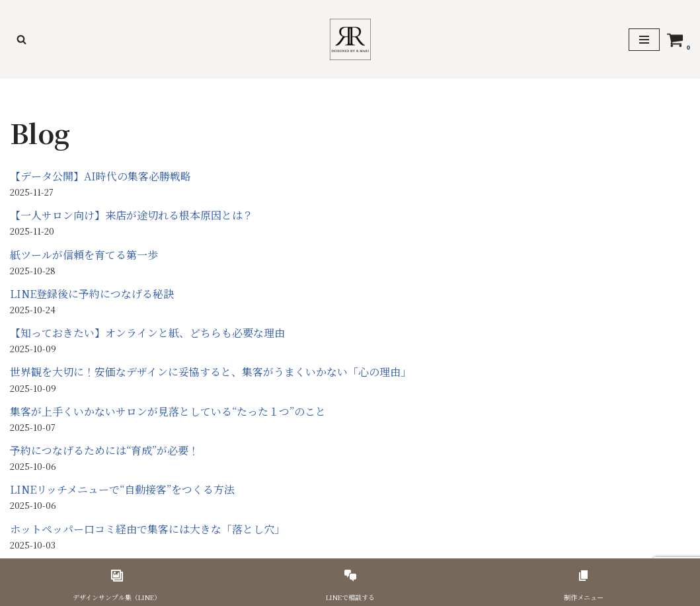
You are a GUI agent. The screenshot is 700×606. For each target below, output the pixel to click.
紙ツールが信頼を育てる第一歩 (84, 255)
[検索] (21, 39)
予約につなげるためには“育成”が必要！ (104, 450)
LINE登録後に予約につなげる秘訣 (92, 294)
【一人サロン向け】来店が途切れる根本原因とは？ (132, 215)
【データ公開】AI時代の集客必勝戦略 (100, 176)
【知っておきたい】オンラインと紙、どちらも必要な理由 (147, 333)
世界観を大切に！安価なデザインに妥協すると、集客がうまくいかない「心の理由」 (211, 372)
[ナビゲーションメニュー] (644, 40)
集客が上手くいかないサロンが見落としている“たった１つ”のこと (168, 411)
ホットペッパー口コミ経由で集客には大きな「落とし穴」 (147, 529)
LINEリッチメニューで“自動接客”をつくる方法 (122, 489)
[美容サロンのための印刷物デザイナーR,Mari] (350, 39)
